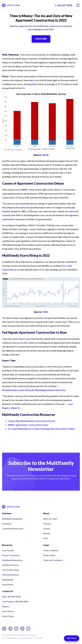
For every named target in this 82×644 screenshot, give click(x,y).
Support (6, 606)
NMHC (25, 190)
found (22, 204)
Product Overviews (11, 555)
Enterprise (7, 524)
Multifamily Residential (12, 519)
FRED (45, 312)
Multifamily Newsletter (12, 560)
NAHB (45, 155)
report (22, 339)
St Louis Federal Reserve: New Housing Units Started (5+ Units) (41, 429)
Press (46, 538)
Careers (47, 529)
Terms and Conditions (53, 560)
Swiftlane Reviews (10, 565)
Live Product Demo (11, 570)
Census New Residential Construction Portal (31, 421)
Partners (47, 524)
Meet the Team (50, 519)
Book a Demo (8, 616)
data (31, 80)
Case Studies (8, 550)
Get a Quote (8, 611)
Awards (47, 533)
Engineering (8, 580)
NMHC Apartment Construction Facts (28, 425)
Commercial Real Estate (13, 529)
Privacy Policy (49, 555)
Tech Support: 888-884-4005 (15, 601)
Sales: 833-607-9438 (11, 597)
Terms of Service (51, 550)
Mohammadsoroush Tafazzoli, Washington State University (34, 390)
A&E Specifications (11, 575)
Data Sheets (8, 585)
